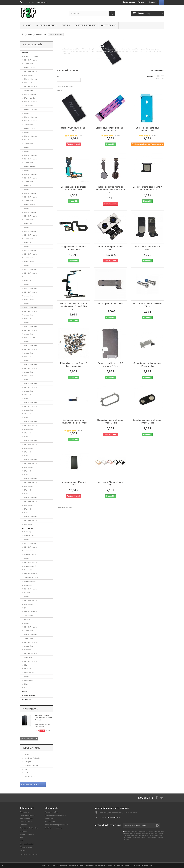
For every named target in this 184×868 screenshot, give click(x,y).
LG (25, 608)
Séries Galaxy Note (31, 578)
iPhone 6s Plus (30, 338)
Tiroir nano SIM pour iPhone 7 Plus (110, 483)
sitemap (23, 850)
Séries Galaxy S (30, 536)
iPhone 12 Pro (29, 68)
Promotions (30, 709)
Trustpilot (60, 91)
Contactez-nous (129, 2)
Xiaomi (27, 684)
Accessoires (29, 64)
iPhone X (27, 243)
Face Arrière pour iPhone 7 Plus (74, 483)
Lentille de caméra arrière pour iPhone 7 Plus (147, 421)
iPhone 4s (28, 490)
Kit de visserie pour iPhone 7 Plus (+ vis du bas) (73, 365)
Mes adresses (50, 822)
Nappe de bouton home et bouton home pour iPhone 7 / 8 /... (110, 190)
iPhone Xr (28, 186)
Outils (66, 25)
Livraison (28, 754)
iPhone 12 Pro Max (31, 56)
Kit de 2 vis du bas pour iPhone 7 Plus (147, 305)
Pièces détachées (31, 79)
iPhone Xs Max (30, 205)
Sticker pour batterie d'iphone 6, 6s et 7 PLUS (111, 129)
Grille (158, 77)
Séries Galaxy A (30, 555)
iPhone (27, 25)
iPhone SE (28, 414)
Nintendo (27, 650)
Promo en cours (26, 847)
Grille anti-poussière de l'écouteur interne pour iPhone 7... (73, 423)
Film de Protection (31, 60)
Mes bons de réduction (53, 828)
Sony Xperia (29, 638)
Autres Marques (46, 25)
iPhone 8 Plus (29, 262)
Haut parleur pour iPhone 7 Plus (147, 248)
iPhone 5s (28, 452)
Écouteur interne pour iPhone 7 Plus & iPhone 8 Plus (147, 188)
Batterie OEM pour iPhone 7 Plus (74, 129)
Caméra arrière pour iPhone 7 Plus (110, 248)
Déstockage (109, 25)
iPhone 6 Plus (29, 376)
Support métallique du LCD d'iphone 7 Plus (110, 365)
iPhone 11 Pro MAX (31, 109)
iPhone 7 (27, 319)
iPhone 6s (28, 357)
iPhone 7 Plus (29, 300)
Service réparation (27, 844)
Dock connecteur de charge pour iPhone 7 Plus (74, 188)
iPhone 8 (27, 281)
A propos (28, 762)
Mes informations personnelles (56, 825)
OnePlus (27, 619)
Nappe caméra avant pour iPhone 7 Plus (74, 248)
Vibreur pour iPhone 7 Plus (110, 304)
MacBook (28, 669)
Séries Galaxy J (30, 566)
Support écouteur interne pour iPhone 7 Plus (147, 365)
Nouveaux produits (27, 815)
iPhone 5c (28, 433)
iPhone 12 (28, 83)
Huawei (27, 593)
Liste (163, 77)
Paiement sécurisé (31, 765)
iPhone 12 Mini (30, 98)
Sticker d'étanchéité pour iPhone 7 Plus (147, 129)
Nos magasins (29, 776)
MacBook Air (29, 680)
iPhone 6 (27, 395)
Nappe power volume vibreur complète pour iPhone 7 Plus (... (74, 306)
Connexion (153, 2)
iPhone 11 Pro (29, 128)
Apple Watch (29, 657)
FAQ (26, 773)
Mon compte (52, 808)
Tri (58, 77)
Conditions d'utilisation (32, 758)
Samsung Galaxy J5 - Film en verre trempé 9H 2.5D (44, 718)
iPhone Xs (28, 224)
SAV (26, 769)
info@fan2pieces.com (113, 817)
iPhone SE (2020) (31, 167)
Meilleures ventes (27, 818)
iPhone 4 (27, 509)
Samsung (28, 532)
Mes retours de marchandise (56, 815)
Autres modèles (30, 581)
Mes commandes (51, 812)
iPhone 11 (28, 147)
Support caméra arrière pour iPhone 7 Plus (111, 421)
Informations (31, 748)
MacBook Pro (29, 673)
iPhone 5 (27, 471)
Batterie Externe (85, 25)
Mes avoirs (49, 818)
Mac (26, 665)
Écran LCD (28, 113)
